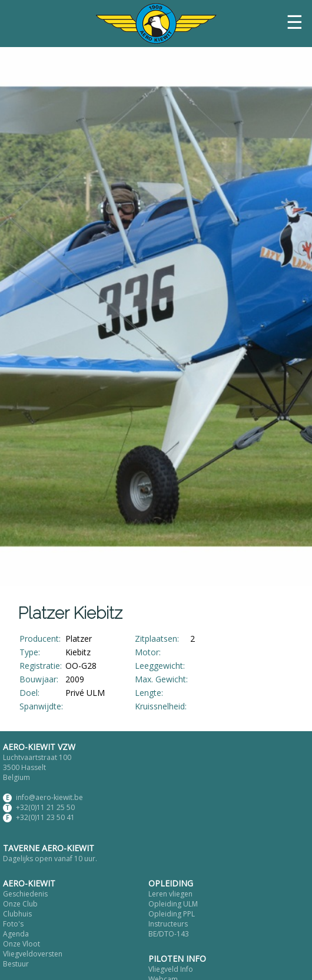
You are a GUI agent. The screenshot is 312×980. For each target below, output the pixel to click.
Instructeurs (168, 924)
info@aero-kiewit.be (49, 797)
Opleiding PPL (172, 914)
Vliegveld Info (171, 969)
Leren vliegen (170, 894)
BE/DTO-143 (169, 934)
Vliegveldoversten (33, 954)
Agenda (16, 934)
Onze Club (20, 904)
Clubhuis (17, 914)
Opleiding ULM (173, 904)
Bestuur (16, 964)
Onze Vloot (21, 944)
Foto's (13, 924)
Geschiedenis (25, 894)
